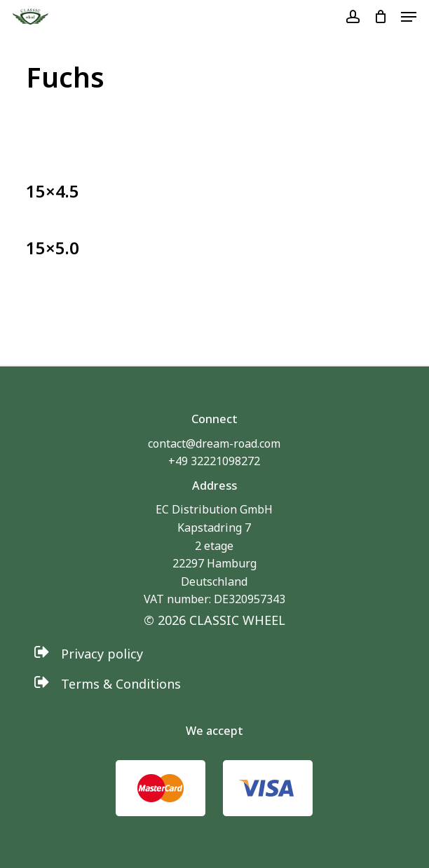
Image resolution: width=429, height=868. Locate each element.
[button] (409, 17)
